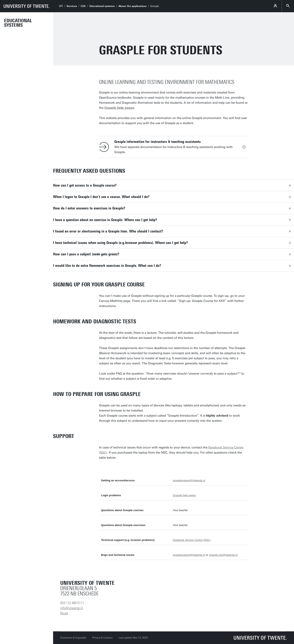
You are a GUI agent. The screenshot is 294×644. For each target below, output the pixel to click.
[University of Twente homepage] (27, 6)
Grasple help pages (184, 495)
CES (83, 6)
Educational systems (102, 6)
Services (72, 6)
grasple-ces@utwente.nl (223, 555)
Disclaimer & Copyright (73, 638)
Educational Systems (18, 23)
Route (64, 613)
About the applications (132, 6)
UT (61, 6)
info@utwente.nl (72, 608)
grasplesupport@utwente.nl (189, 480)
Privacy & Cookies (102, 638)
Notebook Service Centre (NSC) (192, 540)
